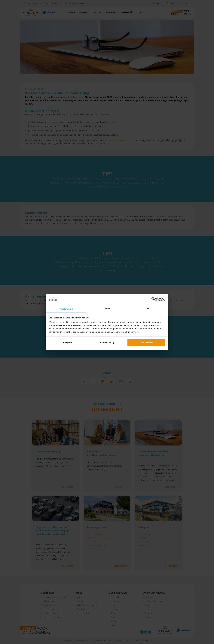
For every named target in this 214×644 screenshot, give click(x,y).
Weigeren (68, 343)
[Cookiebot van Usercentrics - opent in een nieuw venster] (153, 299)
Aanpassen (107, 343)
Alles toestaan (146, 343)
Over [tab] (148, 308)
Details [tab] (107, 308)
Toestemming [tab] (66, 309)
